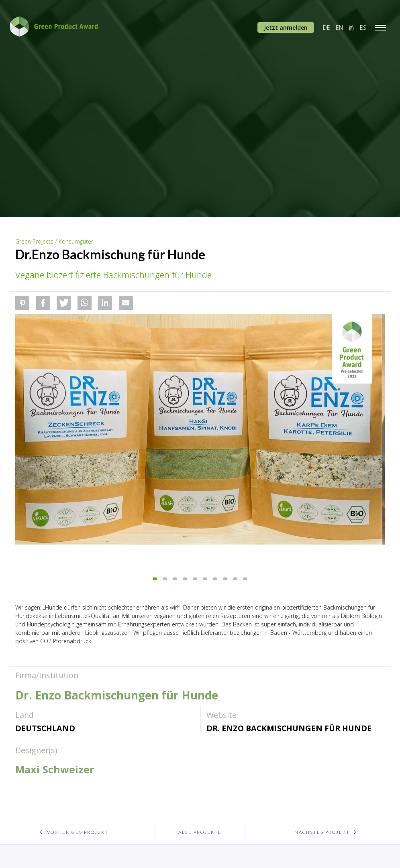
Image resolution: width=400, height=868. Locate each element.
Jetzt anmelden (286, 27)
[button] (22, 303)
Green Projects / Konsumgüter (54, 241)
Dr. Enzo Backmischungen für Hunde (289, 728)
